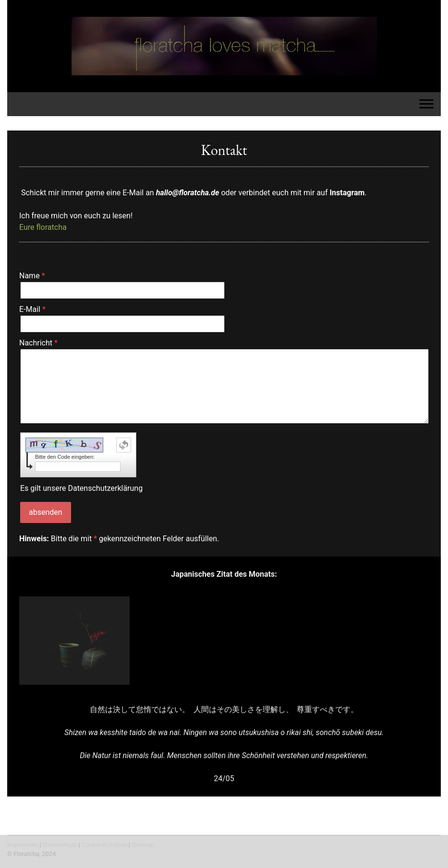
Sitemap (143, 845)
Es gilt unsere (81, 488)
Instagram (347, 193)
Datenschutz (60, 845)
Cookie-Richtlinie (104, 845)
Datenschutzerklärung (105, 488)
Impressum (23, 845)
